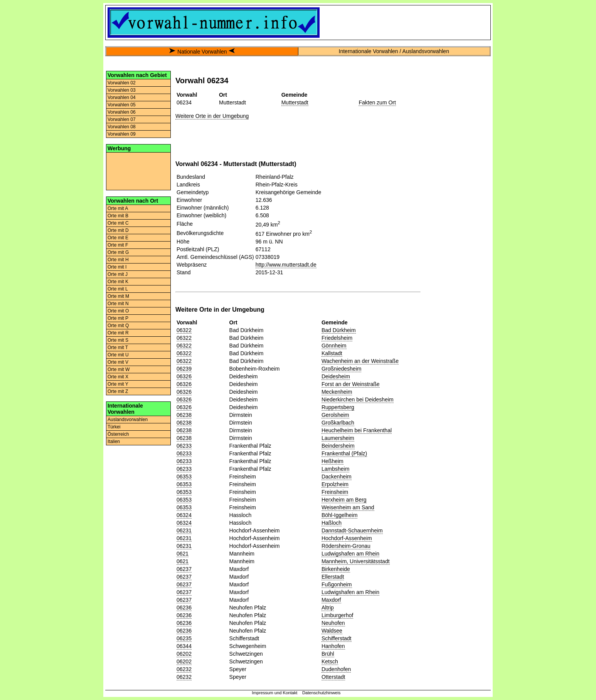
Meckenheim (337, 392)
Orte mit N (118, 304)
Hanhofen (333, 646)
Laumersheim (338, 438)
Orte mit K (118, 282)
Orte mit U (118, 355)
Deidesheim (336, 376)
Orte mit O (118, 311)
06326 (184, 376)
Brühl (328, 654)
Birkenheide (336, 569)
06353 (184, 477)
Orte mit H (118, 260)
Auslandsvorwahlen (128, 420)
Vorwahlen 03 (122, 90)
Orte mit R (118, 333)
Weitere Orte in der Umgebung (212, 116)
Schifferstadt (337, 638)
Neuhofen (333, 623)
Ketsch (330, 661)
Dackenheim (337, 477)
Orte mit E (118, 238)
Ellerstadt (333, 577)
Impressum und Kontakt (274, 693)
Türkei (114, 427)
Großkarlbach (338, 423)
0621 (183, 554)
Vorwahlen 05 (122, 105)
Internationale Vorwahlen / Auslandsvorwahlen (394, 51)
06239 (184, 369)
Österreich (118, 434)
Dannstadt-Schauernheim (352, 530)
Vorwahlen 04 (122, 97)
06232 (184, 669)
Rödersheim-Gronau (346, 546)
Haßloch (332, 523)
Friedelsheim (337, 338)
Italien (114, 441)
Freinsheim (335, 492)
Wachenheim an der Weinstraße (360, 361)
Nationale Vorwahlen (202, 52)
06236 (184, 608)
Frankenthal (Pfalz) (344, 453)
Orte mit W (119, 369)
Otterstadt (333, 677)
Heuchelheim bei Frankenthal (357, 430)
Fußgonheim (337, 584)
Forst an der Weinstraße (351, 384)
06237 (184, 569)
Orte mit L (118, 289)
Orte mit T (118, 347)
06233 (184, 446)
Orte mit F (118, 245)
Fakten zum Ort (377, 102)
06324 (184, 515)
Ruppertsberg (338, 407)
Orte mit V (118, 362)
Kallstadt (332, 353)
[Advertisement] (138, 171)
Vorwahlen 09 (122, 134)
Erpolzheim (335, 484)
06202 (184, 654)
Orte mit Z (118, 391)
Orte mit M (118, 296)
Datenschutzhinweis (322, 693)
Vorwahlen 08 (122, 127)
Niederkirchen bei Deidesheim (358, 400)
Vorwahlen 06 (122, 112)
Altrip (328, 608)
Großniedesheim (342, 369)
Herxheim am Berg (344, 500)
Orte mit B (118, 216)
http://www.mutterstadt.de (286, 265)
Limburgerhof (338, 615)
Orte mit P (118, 318)
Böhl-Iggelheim (339, 515)
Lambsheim (335, 469)
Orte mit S (118, 340)
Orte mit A (118, 208)
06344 (184, 646)
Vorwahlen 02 (122, 83)
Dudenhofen (336, 669)
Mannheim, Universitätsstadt (356, 561)
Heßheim (333, 461)
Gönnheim (334, 346)
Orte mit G (118, 252)
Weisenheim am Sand (348, 507)
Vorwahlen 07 (122, 119)
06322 (184, 330)
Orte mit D (118, 230)
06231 (184, 530)
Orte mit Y (118, 384)
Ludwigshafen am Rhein (350, 554)
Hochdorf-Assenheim (347, 538)
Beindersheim (338, 446)
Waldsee (332, 631)
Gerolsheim (335, 415)
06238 (184, 415)
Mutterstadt (295, 102)
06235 (184, 638)
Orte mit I (117, 267)
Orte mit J (118, 274)
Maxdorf (331, 600)
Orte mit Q (118, 326)
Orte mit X (118, 377)
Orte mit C (118, 223)
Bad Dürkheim (339, 330)
